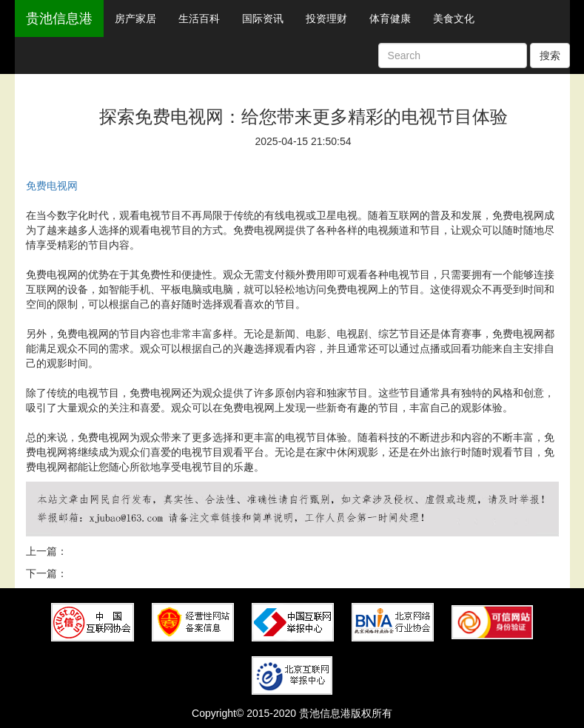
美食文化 (454, 18)
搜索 (550, 55)
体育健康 (390, 18)
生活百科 (199, 18)
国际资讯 (263, 18)
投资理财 (326, 18)
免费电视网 (52, 186)
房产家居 (135, 18)
